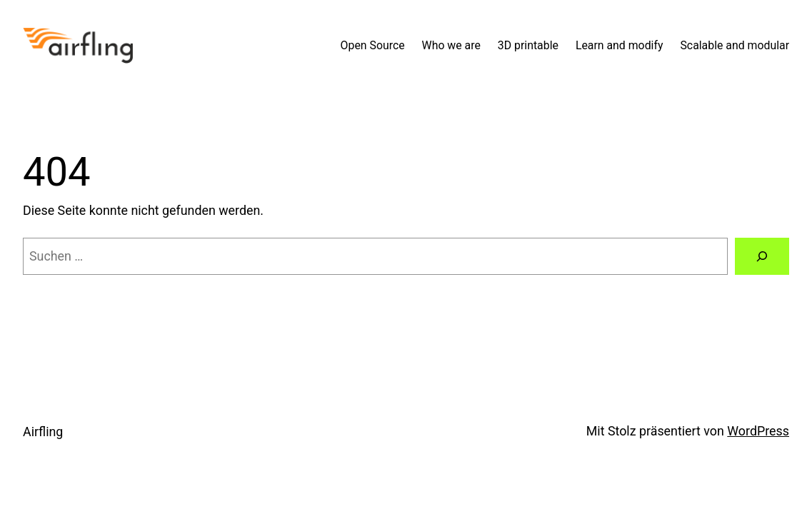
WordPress (758, 431)
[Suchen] (762, 256)
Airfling (43, 432)
